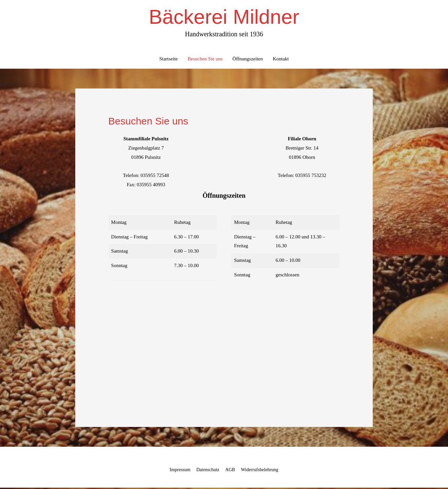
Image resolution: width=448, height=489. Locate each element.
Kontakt (281, 60)
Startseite (168, 60)
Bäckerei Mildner (224, 18)
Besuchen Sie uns (205, 60)
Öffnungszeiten (248, 60)
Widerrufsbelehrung (262, 471)
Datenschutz (207, 471)
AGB (230, 471)
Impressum (177, 471)
